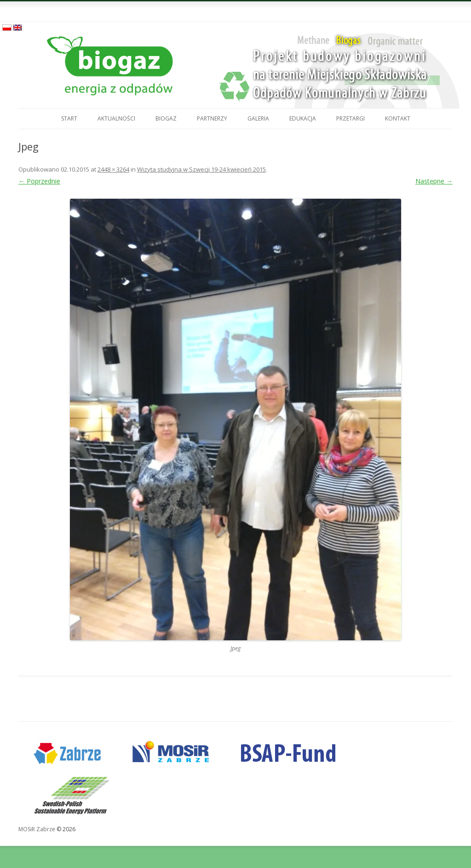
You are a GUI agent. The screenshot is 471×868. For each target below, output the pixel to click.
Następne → (434, 181)
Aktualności (116, 118)
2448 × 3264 (113, 169)
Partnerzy (212, 118)
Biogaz (166, 118)
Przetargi (350, 118)
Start (69, 118)
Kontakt (398, 118)
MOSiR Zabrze (37, 829)
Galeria (258, 118)
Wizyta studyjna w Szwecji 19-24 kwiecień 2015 (201, 169)
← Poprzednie (39, 181)
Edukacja (303, 118)
